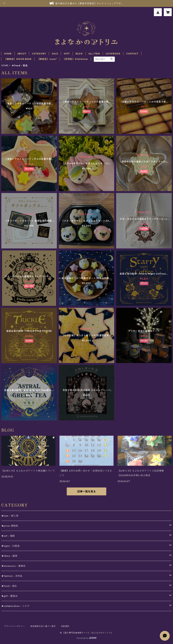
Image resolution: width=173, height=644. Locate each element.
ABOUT (22, 54)
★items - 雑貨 (9, 556)
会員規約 (65, 626)
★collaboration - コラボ (15, 606)
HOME (8, 54)
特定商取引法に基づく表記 (43, 626)
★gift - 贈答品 (10, 596)
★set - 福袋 (8, 536)
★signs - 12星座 (10, 546)
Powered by (87, 638)
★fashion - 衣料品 (12, 576)
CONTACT (132, 54)
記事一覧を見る (86, 491)
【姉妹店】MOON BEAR (18, 59)
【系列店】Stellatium (75, 59)
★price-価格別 (10, 526)
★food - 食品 (9, 586)
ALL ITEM (94, 54)
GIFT (67, 54)
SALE (55, 54)
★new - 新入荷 (10, 516)
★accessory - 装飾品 (14, 566)
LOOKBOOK (113, 54)
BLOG (79, 54)
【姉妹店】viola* (47, 59)
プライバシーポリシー (14, 626)
